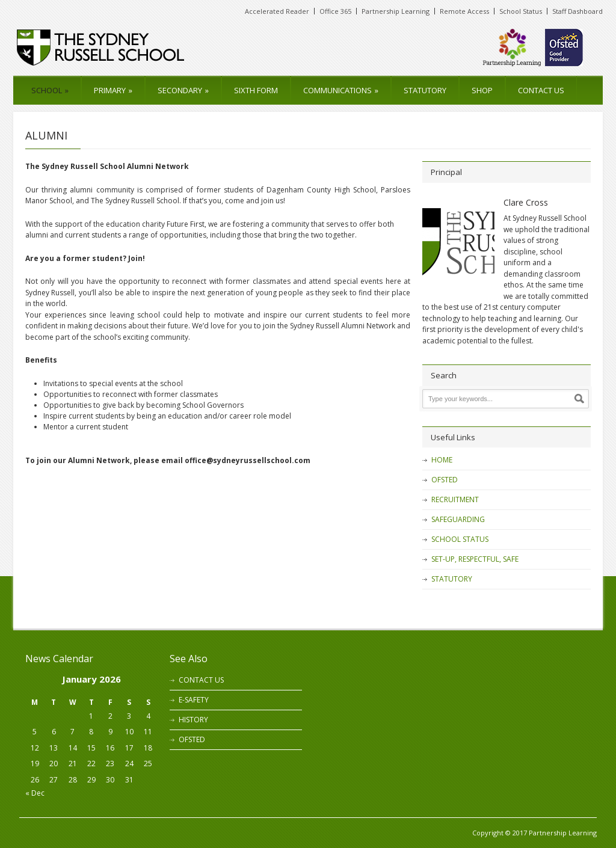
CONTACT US (541, 90)
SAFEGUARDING (458, 519)
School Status (521, 11)
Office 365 (335, 11)
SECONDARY (183, 90)
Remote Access (464, 11)
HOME (442, 460)
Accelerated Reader (277, 11)
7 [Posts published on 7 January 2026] (72, 732)
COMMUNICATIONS (341, 90)
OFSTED (445, 480)
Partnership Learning (396, 11)
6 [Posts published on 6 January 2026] (54, 732)
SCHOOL (50, 90)
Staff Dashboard (577, 11)
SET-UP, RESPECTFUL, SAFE (475, 559)
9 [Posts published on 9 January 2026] (110, 732)
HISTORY (193, 720)
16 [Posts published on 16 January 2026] (110, 748)
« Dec (35, 793)
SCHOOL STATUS (460, 539)
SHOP (482, 90)
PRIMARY (113, 90)
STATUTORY (425, 90)
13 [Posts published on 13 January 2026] (54, 748)
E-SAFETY (194, 700)
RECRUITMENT (455, 499)
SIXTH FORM (256, 90)
